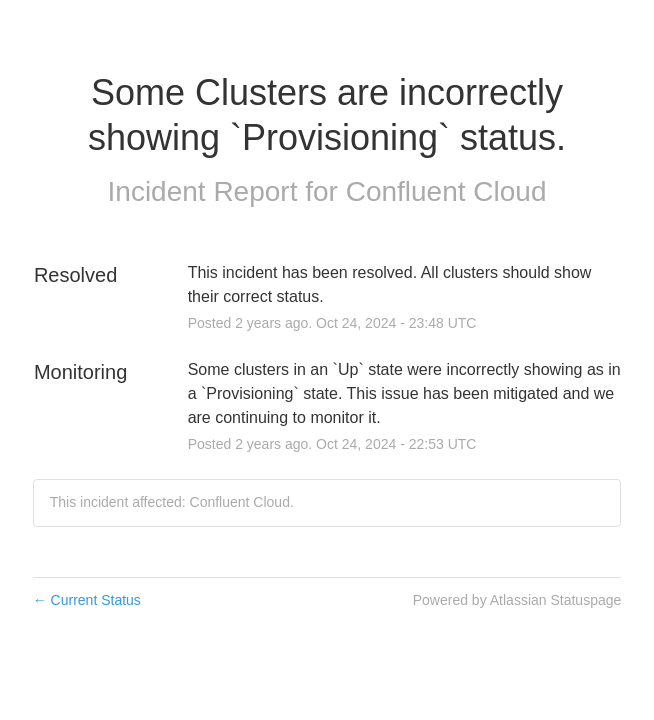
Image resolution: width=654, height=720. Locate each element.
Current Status (87, 600)
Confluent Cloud (446, 191)
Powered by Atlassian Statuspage (517, 600)
